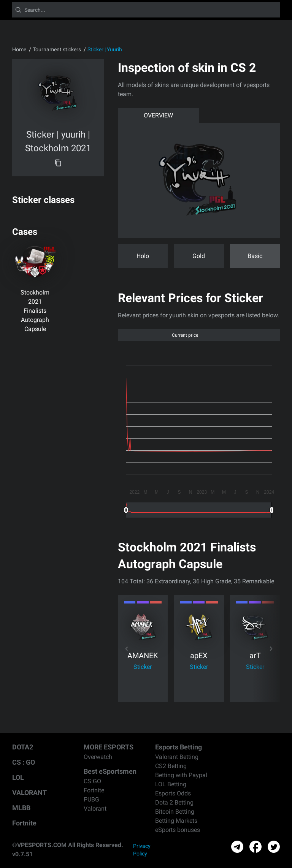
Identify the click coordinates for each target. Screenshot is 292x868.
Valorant (95, 809)
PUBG (91, 799)
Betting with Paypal (181, 775)
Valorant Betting (177, 757)
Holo (143, 256)
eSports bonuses (178, 830)
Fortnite (24, 823)
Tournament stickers (57, 49)
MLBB (21, 808)
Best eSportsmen (110, 771)
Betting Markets (176, 821)
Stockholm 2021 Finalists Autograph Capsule (35, 311)
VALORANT (29, 793)
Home (19, 49)
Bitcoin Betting (175, 812)
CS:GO (92, 781)
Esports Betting (179, 747)
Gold (199, 256)
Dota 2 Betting (174, 802)
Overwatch (98, 757)
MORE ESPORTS (109, 747)
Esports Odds (173, 793)
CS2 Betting (171, 766)
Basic (255, 256)
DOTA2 (23, 747)
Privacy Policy (142, 850)
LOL (18, 777)
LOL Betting (171, 784)
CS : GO (24, 762)
